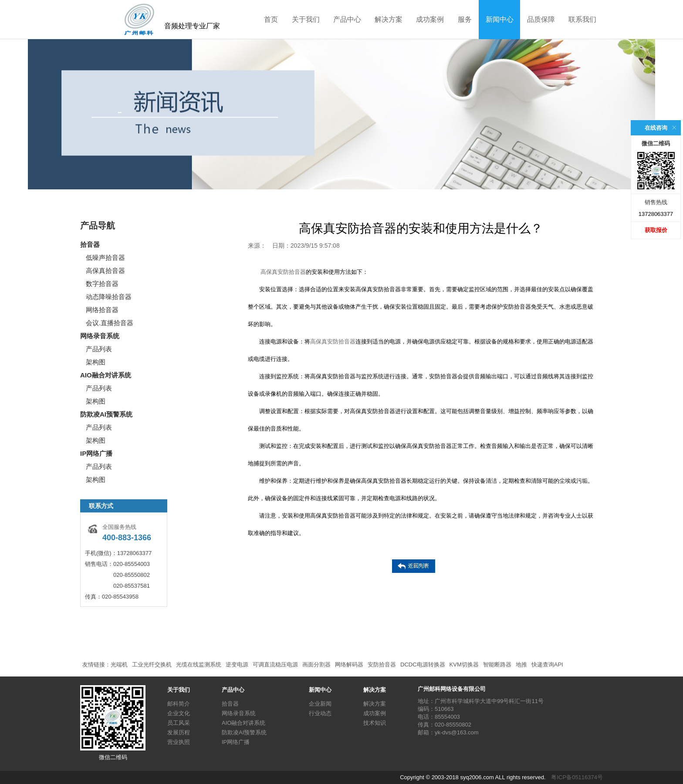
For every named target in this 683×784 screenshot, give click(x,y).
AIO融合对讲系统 (106, 375)
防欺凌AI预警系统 (106, 414)
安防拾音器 (382, 665)
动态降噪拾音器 (109, 297)
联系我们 (582, 19)
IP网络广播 (96, 453)
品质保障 (541, 19)
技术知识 (375, 723)
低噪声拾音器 (105, 257)
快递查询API (547, 665)
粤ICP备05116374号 (577, 777)
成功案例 (430, 19)
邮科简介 (179, 704)
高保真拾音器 (105, 271)
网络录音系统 (100, 336)
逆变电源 (237, 665)
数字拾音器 (102, 284)
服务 (465, 19)
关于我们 (306, 19)
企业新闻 (320, 704)
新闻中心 (500, 19)
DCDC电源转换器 (423, 665)
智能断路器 (497, 665)
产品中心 (347, 19)
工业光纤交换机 (152, 665)
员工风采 (179, 723)
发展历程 (179, 732)
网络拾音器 (102, 310)
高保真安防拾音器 (283, 272)
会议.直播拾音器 (110, 323)
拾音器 (90, 244)
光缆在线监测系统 (199, 665)
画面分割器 (316, 665)
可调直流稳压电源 (275, 665)
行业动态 (320, 713)
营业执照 (179, 742)
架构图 (96, 362)
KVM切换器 (464, 665)
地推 (521, 665)
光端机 (119, 665)
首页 (271, 19)
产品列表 (99, 349)
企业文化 (179, 713)
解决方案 (389, 19)
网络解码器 (349, 665)
